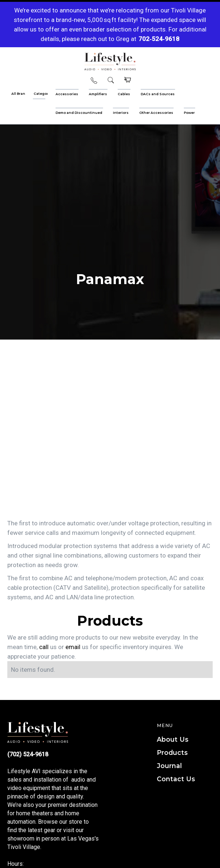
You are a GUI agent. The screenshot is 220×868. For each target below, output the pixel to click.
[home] (110, 62)
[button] (127, 80)
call (44, 647)
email (73, 647)
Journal (169, 766)
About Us (173, 739)
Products (172, 752)
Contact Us (176, 779)
